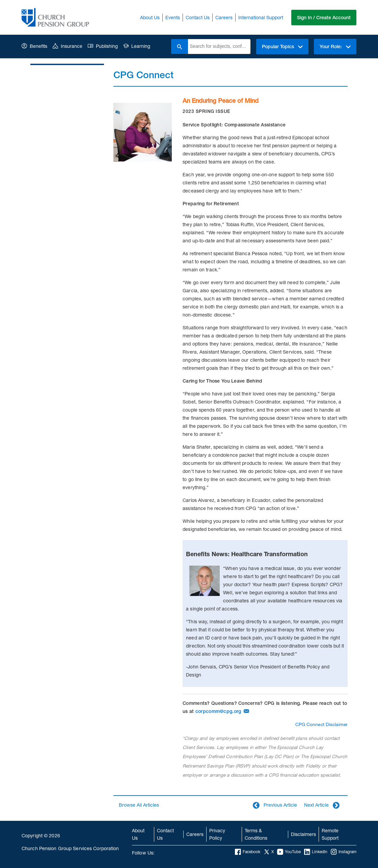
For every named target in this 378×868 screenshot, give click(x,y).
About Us (150, 17)
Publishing (103, 46)
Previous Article (275, 805)
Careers (224, 17)
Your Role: (335, 47)
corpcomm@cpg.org (218, 711)
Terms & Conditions (256, 834)
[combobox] (219, 47)
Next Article (322, 805)
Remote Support (330, 834)
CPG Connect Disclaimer (321, 724)
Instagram (344, 852)
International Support (261, 17)
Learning (137, 46)
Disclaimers (303, 834)
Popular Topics (282, 47)
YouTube (289, 852)
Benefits (34, 46)
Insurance (67, 46)
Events (173, 17)
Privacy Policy (217, 834)
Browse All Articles (139, 805)
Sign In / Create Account (324, 18)
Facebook (248, 852)
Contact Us (198, 17)
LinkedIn (316, 852)
